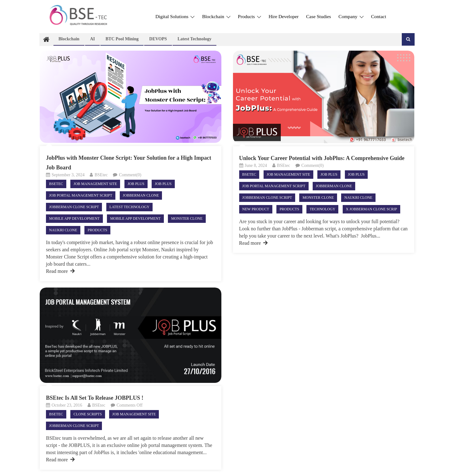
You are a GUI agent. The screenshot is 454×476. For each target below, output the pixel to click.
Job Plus (136, 184)
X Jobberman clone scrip (371, 209)
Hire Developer (284, 16)
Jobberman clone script (74, 207)
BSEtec (101, 175)
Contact (379, 16)
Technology (322, 209)
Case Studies (319, 16)
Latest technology (195, 39)
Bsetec (56, 184)
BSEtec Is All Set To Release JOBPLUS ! (95, 398)
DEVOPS (158, 39)
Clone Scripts (88, 414)
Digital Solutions (175, 16)
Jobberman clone (141, 195)
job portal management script (81, 195)
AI (93, 39)
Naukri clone (63, 230)
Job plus (163, 184)
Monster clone (187, 218)
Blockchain (216, 16)
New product (256, 209)
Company (351, 16)
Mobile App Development (74, 218)
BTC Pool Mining (122, 39)
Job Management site (95, 184)
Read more (60, 271)
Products (250, 16)
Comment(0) (130, 175)
